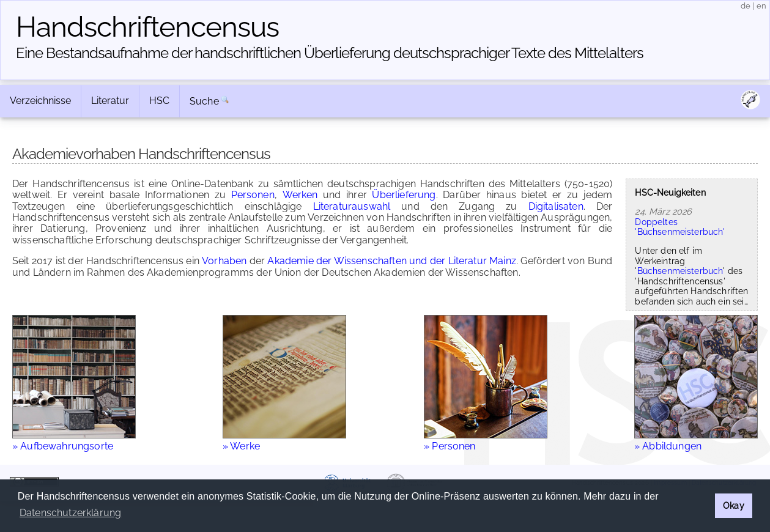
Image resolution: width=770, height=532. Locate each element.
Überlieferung (404, 195)
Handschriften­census (147, 27)
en (761, 6)
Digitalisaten (556, 206)
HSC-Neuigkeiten (670, 192)
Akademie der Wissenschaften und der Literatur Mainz (392, 261)
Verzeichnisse (40, 101)
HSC (159, 101)
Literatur (110, 101)
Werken (300, 195)
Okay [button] (734, 505)
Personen (253, 195)
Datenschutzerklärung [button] (70, 513)
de (746, 6)
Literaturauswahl (352, 206)
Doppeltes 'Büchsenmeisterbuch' (680, 227)
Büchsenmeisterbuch (680, 271)
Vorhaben (224, 261)
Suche (204, 101)
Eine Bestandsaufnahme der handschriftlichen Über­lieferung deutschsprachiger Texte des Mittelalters (330, 53)
